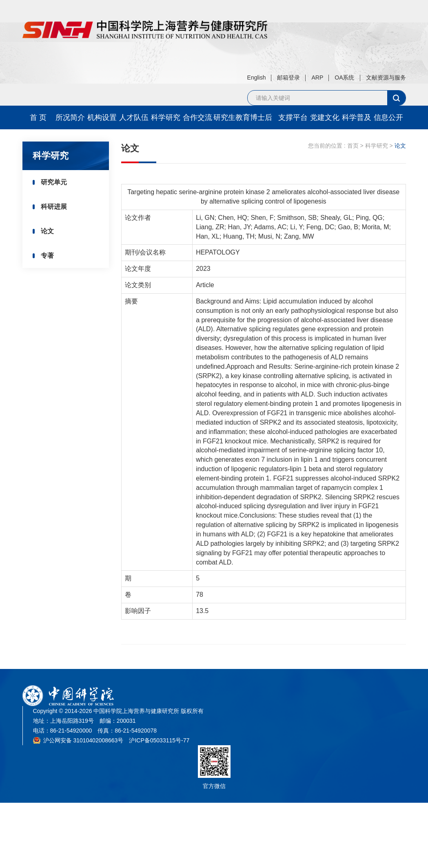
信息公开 (388, 117)
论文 (47, 231)
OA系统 (344, 77)
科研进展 (54, 207)
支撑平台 (293, 117)
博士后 (261, 117)
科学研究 (166, 117)
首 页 (38, 117)
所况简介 (70, 117)
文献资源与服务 (386, 77)
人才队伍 (134, 117)
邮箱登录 (288, 77)
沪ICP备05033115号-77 (159, 740)
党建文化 (325, 117)
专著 (47, 256)
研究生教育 (229, 117)
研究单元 (54, 182)
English (257, 77)
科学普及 (357, 117)
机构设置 (102, 117)
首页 (353, 146)
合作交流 (197, 117)
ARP (317, 77)
